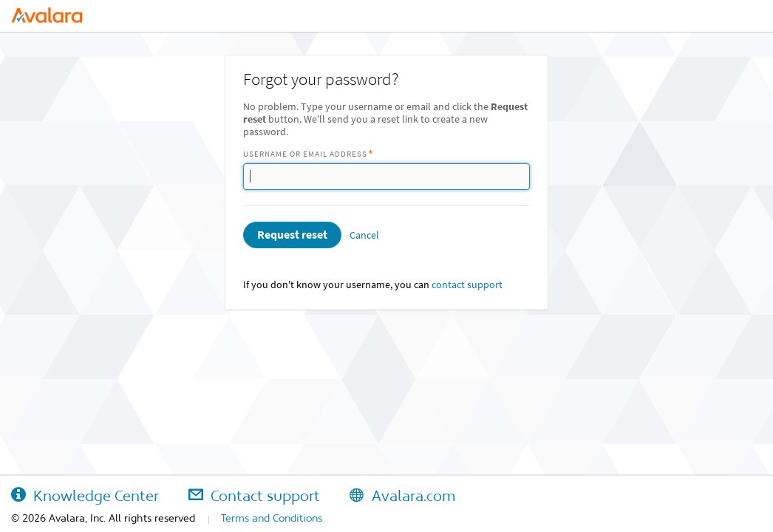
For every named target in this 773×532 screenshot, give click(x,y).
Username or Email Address (305, 154)
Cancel (364, 235)
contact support (467, 285)
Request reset (292, 235)
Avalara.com (402, 496)
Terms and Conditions (272, 518)
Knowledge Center (85, 496)
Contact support (254, 496)
